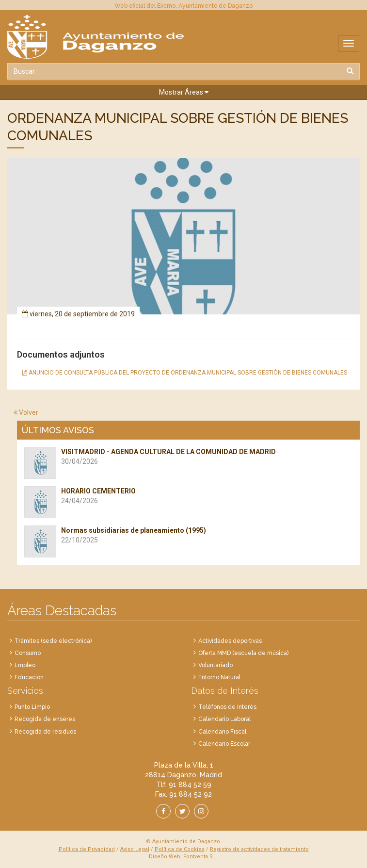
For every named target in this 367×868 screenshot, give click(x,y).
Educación (29, 677)
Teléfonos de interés (227, 707)
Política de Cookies (180, 849)
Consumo (28, 653)
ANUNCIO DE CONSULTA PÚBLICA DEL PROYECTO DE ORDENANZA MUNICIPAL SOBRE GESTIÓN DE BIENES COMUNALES (185, 373)
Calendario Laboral (224, 719)
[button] (183, 92)
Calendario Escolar (224, 744)
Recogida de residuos (45, 732)
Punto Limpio (32, 707)
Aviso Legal (135, 849)
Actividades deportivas (230, 641)
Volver (26, 412)
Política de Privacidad (87, 849)
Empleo (25, 665)
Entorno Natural (219, 677)
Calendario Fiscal (222, 732)
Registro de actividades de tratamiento (259, 849)
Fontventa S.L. (201, 857)
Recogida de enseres (45, 719)
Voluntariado (215, 665)
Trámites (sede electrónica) (53, 641)
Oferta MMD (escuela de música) (243, 653)
